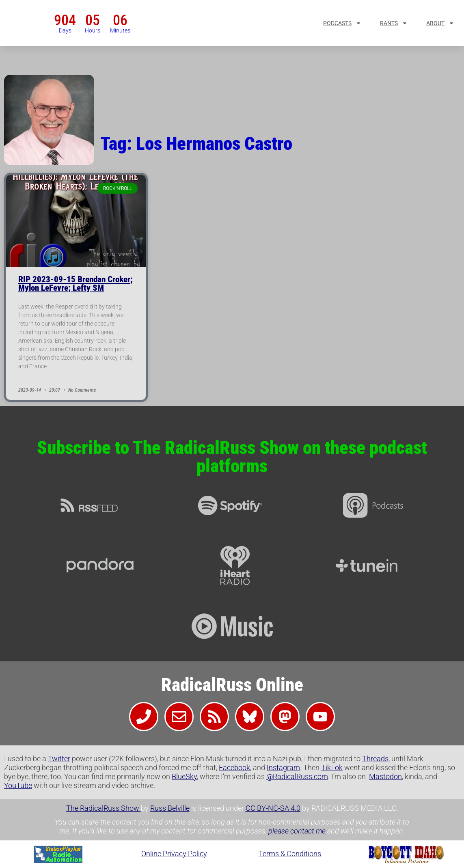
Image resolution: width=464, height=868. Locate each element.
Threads (375, 759)
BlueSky (184, 776)
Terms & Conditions (290, 854)
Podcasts (342, 23)
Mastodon (385, 776)
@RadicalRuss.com (297, 776)
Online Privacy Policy (174, 854)
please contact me (297, 831)
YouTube (18, 785)
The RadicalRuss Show (104, 808)
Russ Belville (170, 808)
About (440, 23)
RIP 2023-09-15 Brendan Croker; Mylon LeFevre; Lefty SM (76, 284)
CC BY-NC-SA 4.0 (273, 808)
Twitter (59, 759)
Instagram (283, 768)
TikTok (332, 768)
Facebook (234, 768)
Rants (394, 23)
